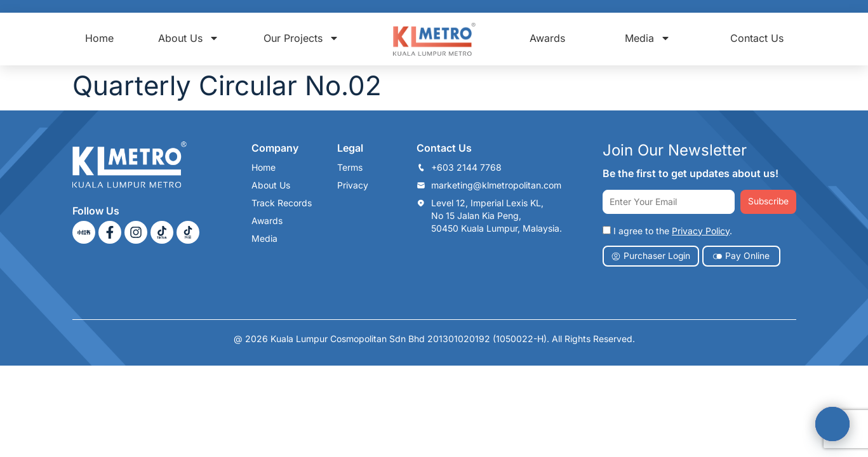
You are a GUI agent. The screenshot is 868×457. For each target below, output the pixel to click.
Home (99, 38)
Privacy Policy (701, 231)
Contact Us (757, 38)
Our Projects (301, 38)
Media (648, 38)
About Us (189, 38)
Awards (547, 38)
